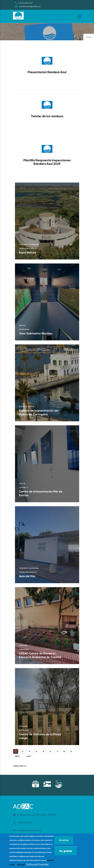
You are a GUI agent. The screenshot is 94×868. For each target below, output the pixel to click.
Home (89, 37)
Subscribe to (20, 766)
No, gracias (66, 851)
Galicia (22, 326)
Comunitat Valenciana (29, 245)
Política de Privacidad (37, 864)
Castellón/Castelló (28, 249)
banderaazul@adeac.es (27, 830)
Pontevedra (24, 330)
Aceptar (64, 840)
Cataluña (23, 646)
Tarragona (24, 650)
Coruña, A (23, 488)
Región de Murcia (27, 407)
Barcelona (24, 730)
